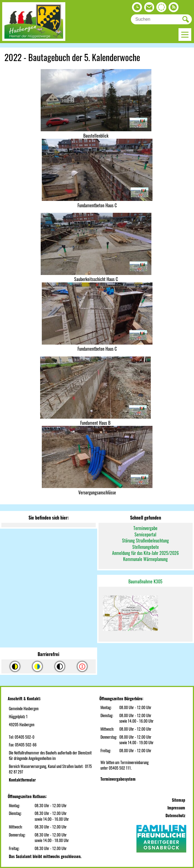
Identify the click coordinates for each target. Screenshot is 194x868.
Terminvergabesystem (118, 779)
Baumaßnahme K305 (145, 581)
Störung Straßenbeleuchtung (145, 541)
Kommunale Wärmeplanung (145, 559)
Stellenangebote (146, 547)
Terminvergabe (145, 528)
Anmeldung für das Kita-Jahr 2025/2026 (145, 553)
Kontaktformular (22, 780)
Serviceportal (145, 534)
